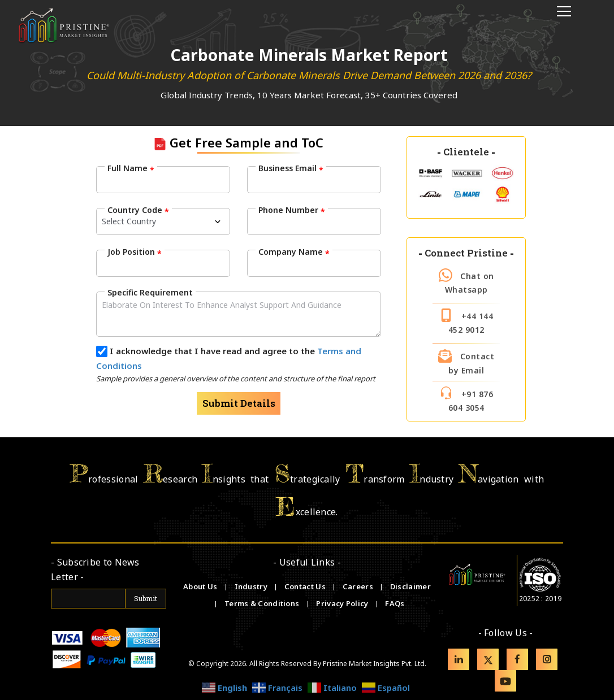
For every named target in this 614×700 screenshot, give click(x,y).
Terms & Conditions (263, 603)
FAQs (395, 603)
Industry (251, 586)
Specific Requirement (150, 292)
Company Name (294, 252)
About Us (201, 586)
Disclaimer (410, 586)
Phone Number (292, 210)
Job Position (135, 252)
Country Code (138, 210)
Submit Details (239, 403)
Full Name (131, 168)
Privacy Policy (343, 603)
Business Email (291, 168)
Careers (359, 586)
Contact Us (306, 586)
